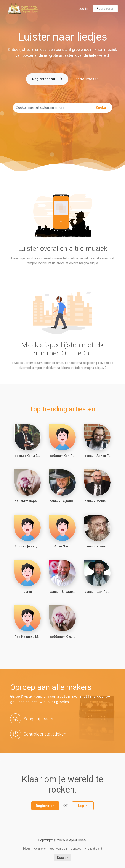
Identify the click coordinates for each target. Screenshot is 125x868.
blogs (27, 849)
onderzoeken (87, 79)
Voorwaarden (58, 849)
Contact (76, 849)
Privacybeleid (93, 849)
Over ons (40, 849)
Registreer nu (47, 79)
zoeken (102, 108)
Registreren (105, 9)
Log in (83, 9)
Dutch (61, 858)
